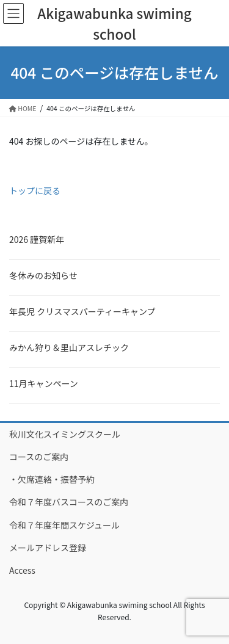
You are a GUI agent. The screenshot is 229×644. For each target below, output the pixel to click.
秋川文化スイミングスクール (65, 434)
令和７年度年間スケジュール (64, 525)
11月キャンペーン (44, 383)
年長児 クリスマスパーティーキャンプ (82, 311)
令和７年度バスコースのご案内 (69, 502)
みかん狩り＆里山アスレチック (69, 347)
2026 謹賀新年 (37, 239)
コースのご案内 (39, 457)
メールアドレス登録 (48, 548)
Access (22, 570)
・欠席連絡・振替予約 (52, 479)
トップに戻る (35, 190)
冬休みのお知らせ (43, 275)
